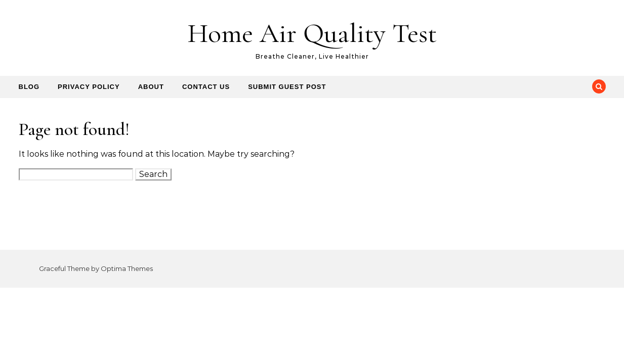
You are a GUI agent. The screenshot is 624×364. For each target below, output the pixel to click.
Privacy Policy (89, 87)
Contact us (206, 87)
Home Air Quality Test (312, 33)
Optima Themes (127, 268)
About (151, 87)
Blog (29, 87)
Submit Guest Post (287, 87)
